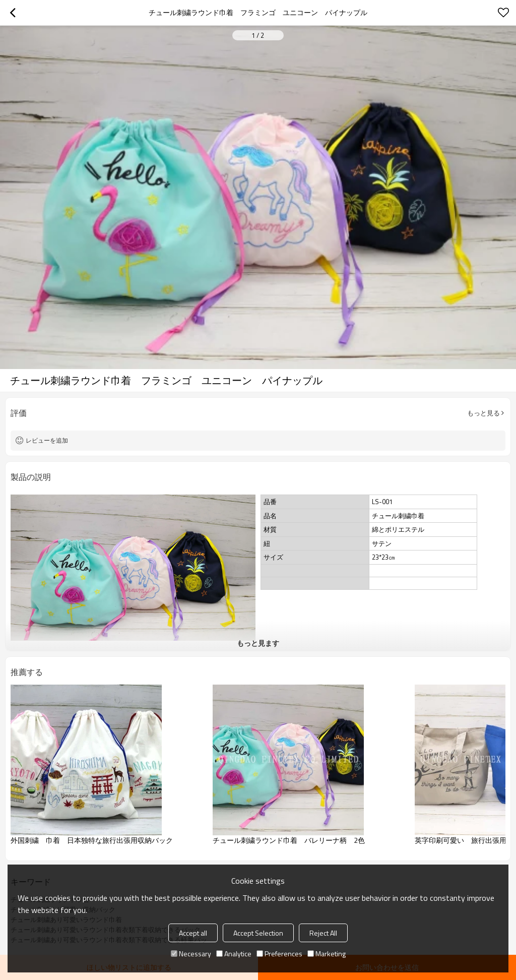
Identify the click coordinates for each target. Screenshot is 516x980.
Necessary (191, 954)
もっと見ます (258, 643)
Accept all (193, 933)
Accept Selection (258, 933)
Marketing (327, 954)
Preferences (279, 954)
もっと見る (483, 413)
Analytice (234, 954)
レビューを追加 (47, 440)
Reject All (323, 933)
